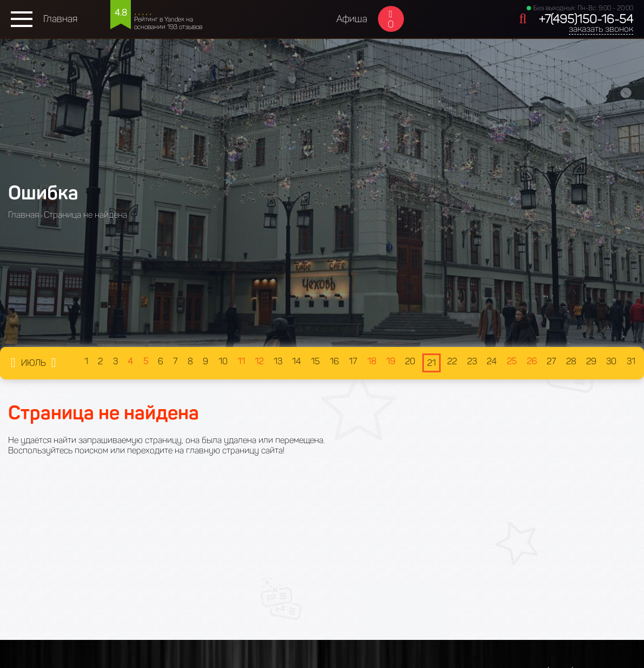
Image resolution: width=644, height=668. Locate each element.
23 (472, 361)
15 (315, 361)
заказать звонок (601, 29)
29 (591, 361)
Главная (60, 19)
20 (410, 361)
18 (372, 361)
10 (223, 361)
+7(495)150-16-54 (586, 19)
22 (452, 361)
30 (611, 361)
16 (334, 361)
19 (391, 361)
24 (492, 361)
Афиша (352, 19)
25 (512, 361)
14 (297, 361)
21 (431, 363)
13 (278, 361)
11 (241, 361)
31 (631, 361)
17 (353, 361)
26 (532, 361)
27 (551, 361)
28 (571, 361)
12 (259, 361)
